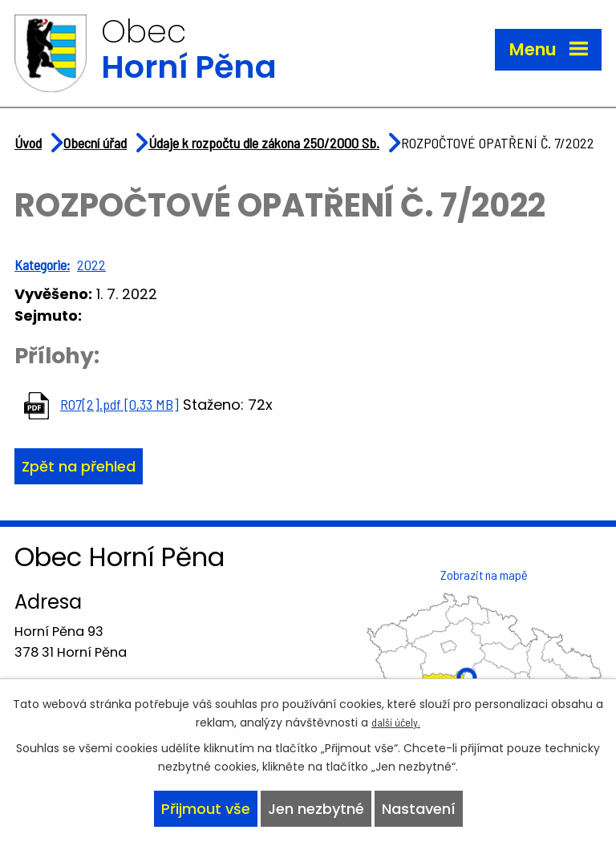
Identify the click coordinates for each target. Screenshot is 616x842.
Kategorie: (42, 265)
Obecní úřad (95, 143)
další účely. (396, 722)
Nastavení (419, 809)
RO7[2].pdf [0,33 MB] (120, 404)
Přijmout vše (206, 809)
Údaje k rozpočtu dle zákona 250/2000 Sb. (264, 143)
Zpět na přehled (79, 466)
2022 (91, 265)
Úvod (28, 143)
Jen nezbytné (316, 809)
